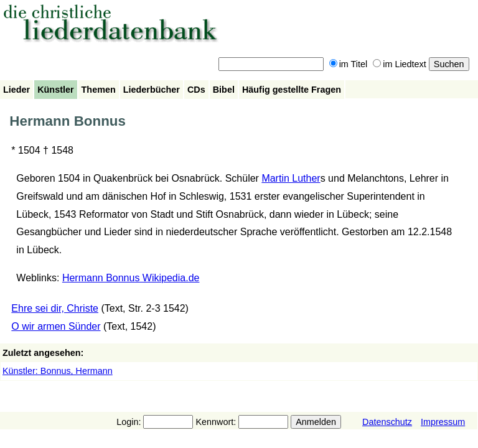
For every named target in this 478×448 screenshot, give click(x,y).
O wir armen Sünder (56, 326)
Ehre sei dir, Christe (55, 308)
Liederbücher (152, 90)
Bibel (224, 90)
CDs (196, 90)
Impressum (443, 422)
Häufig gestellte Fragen (292, 90)
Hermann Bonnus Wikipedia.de (131, 278)
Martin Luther (291, 178)
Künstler (55, 90)
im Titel (349, 64)
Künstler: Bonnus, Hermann (58, 371)
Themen (99, 90)
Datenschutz (387, 422)
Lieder (16, 90)
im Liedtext (400, 64)
